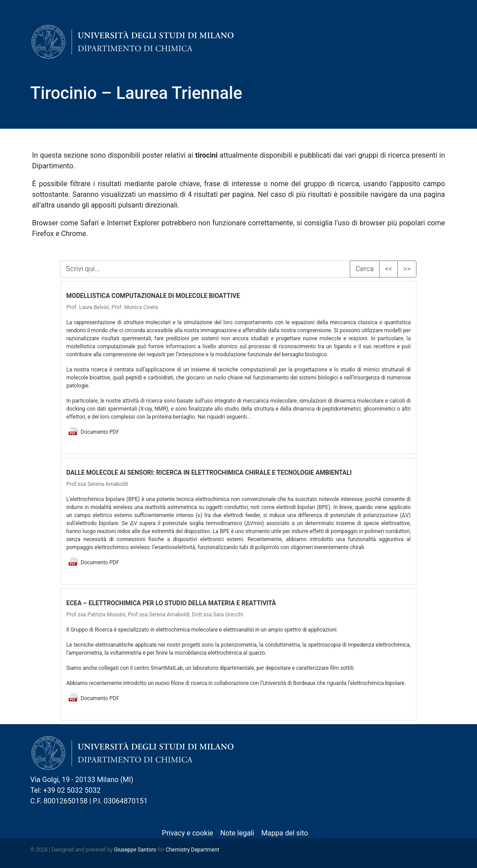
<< (388, 269)
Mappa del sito (285, 833)
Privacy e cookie (188, 833)
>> (407, 269)
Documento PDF (100, 432)
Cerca (365, 269)
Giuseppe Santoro (135, 850)
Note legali (237, 833)
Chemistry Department (192, 850)
